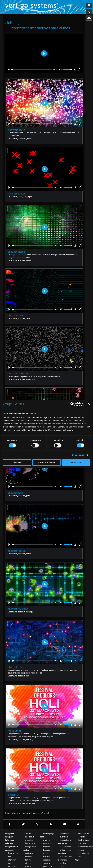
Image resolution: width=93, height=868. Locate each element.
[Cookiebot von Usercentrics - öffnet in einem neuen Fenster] (72, 404)
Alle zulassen (76, 462)
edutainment (65, 834)
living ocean (13, 853)
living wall (9, 837)
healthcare (47, 840)
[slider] (32, 69)
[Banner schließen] (89, 404)
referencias (62, 843)
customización (66, 857)
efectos (26, 850)
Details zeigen (79, 455)
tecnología (62, 853)
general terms (83, 853)
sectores (44, 837)
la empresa (62, 860)
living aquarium (12, 847)
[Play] (9, 69)
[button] (10, 824)
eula (79, 857)
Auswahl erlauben (46, 462)
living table (10, 840)
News (77, 860)
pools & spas (48, 843)
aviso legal (82, 843)
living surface (31, 847)
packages (29, 853)
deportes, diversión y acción (47, 850)
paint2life (9, 843)
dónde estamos (84, 840)
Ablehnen (17, 462)
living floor (10, 834)
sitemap (81, 850)
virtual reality (66, 850)
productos (9, 850)
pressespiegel (48, 834)
